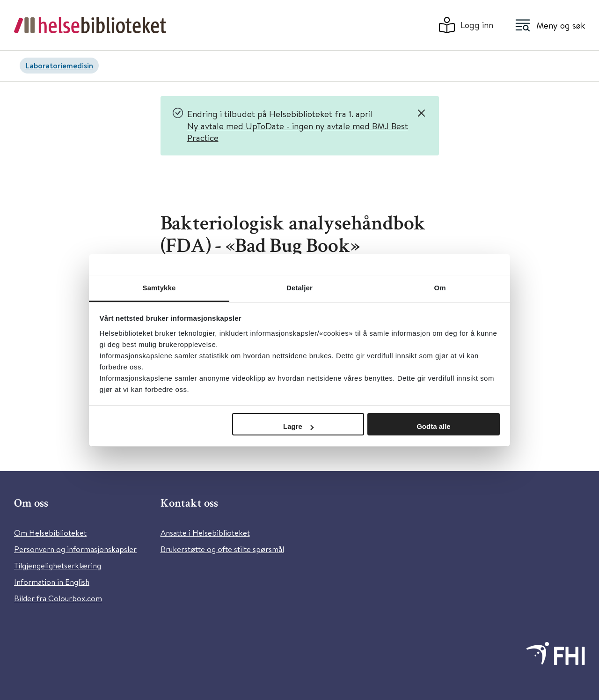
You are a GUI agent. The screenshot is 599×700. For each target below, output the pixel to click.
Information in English (52, 582)
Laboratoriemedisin (59, 65)
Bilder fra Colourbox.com (58, 598)
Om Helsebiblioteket (50, 533)
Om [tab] (440, 288)
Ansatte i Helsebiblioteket (205, 533)
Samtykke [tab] (159, 288)
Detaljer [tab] (299, 288)
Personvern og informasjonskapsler (75, 549)
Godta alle (434, 426)
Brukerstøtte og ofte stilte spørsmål (222, 549)
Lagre (298, 426)
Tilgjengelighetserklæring (58, 565)
